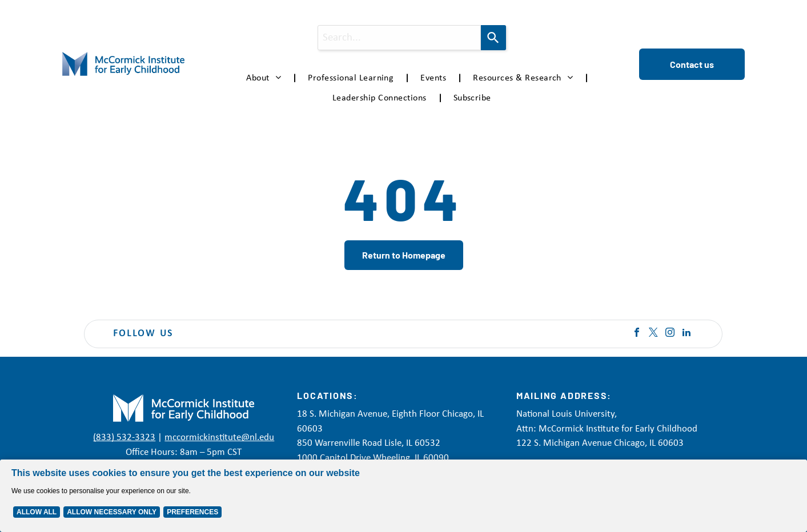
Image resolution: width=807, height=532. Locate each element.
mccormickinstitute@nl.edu (219, 438)
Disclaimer (469, 515)
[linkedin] (686, 334)
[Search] (493, 38)
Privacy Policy (425, 515)
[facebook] (637, 334)
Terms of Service (517, 515)
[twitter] (653, 334)
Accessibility (568, 515)
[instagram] (670, 334)
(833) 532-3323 (124, 438)
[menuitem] (266, 78)
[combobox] (399, 38)
